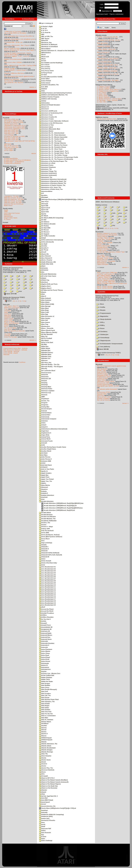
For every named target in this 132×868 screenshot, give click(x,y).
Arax (42, 499)
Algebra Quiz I (45, 286)
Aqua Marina (44, 485)
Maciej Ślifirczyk (102, 260)
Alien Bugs (44, 310)
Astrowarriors (45, 669)
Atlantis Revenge (46, 752)
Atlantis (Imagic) (46, 750)
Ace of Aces (44, 65)
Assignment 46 (45, 629)
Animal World (45, 439)
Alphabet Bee (45, 350)
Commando (8, 314)
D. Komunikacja (103, 338)
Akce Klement (45, 256)
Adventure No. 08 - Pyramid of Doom (53, 147)
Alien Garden (45, 318)
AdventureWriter (46, 191)
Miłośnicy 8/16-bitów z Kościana (107, 71)
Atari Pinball (44, 704)
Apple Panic (44, 477)
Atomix (43, 766)
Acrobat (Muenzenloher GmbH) (51, 77)
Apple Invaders (45, 473)
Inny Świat (7, 334)
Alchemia (43, 268)
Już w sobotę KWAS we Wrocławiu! (15, 33)
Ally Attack (44, 340)
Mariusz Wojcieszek (103, 246)
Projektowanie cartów (104, 377)
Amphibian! (44, 399)
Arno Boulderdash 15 (47, 595)
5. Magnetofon (102, 316)
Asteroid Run (45, 637)
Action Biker (44, 79)
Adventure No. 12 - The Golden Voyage (53, 155)
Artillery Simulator (46, 617)
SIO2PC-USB (101, 371)
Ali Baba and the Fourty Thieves (51, 290)
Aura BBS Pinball (46, 800)
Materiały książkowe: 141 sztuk (14, 199)
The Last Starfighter (10, 328)
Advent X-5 (44, 107)
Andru (42, 423)
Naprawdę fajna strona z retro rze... (108, 74)
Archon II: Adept (9, 321)
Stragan (98, 271)
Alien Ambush (45, 298)
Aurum (42, 804)
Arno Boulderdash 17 (47, 599)
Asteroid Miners (46, 635)
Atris (42, 774)
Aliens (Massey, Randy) (48, 332)
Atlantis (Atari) (45, 746)
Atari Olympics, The (47, 702)
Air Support (44, 234)
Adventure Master (46, 131)
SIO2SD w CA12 (102, 374)
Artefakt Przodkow (46, 613)
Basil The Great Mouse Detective (15, 331)
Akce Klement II (46, 258)
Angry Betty (44, 435)
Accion (43, 61)
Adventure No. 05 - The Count (50, 141)
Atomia (43, 758)
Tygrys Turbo (101, 380)
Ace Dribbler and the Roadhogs (51, 63)
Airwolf (43, 252)
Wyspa (6, 325)
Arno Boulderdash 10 (47, 585)
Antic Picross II (45, 459)
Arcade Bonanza (46, 515)
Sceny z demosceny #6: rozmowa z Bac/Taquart (19, 50)
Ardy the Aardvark (46, 531)
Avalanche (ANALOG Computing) (51, 814)
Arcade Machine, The (47, 519)
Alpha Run (44, 346)
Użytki (107, 28)
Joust (6, 312)
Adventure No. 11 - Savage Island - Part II (54, 153)
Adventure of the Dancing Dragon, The (53, 161)
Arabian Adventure (47, 495)
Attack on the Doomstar (48, 788)
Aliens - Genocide (46, 328)
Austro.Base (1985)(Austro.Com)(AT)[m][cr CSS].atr (58, 808)
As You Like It (45, 619)
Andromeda (44, 417)
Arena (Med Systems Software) (51, 537)
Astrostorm (44, 667)
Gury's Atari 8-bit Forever (12, 213)
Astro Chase (44, 653)
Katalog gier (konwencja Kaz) (13, 268)
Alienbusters (44, 326)
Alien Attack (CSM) (47, 304)
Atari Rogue (44, 706)
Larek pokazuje (9, 135)
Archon (6, 326)
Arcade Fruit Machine (47, 517)
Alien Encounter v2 (47, 316)
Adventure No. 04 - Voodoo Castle (52, 139)
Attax (42, 794)
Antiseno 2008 (45, 461)
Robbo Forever (9, 318)
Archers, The (45, 523)
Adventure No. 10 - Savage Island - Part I (54, 151)
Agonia (43, 214)
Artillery (43, 615)
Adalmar (43, 89)
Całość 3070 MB (10, 294)
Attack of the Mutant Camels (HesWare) (53, 780)
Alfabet (43, 278)
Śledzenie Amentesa (103, 249)
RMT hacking (101, 55)
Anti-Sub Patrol (45, 465)
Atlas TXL (43, 754)
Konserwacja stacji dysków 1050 (14, 127)
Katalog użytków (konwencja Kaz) (107, 296)
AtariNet (43, 726)
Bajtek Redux (8, 205)
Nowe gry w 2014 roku (11, 147)
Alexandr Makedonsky (48, 274)
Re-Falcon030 (9, 81)
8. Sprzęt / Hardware (103, 97)
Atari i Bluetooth (102, 369)
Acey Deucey (45, 69)
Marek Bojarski (102, 263)
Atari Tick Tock (45, 712)
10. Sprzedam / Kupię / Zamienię (107, 100)
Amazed (43, 381)
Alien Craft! (44, 312)
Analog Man (44, 407)
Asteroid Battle (45, 633)
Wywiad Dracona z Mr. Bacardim (107, 235)
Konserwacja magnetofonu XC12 (15, 129)
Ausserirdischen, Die (47, 806)
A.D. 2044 (43, 87)
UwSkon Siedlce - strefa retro (106, 49)
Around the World (46, 611)
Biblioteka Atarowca (10, 166)
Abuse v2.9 (44, 57)
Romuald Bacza (102, 247)
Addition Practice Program (49, 97)
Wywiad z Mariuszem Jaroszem (107, 233)
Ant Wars (43, 455)
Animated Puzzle (46, 441)
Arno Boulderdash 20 (47, 605)
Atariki (6, 210)
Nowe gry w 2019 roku (11, 132)
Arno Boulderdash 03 (47, 571)
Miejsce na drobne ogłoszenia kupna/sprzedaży (112, 283)
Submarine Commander (12, 308)
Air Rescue (44, 230)
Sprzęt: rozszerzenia (103, 279)
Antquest (43, 467)
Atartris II (43, 734)
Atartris (43, 732)
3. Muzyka (101, 310)
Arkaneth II (44, 549)
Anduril (43, 425)
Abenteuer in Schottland (48, 47)
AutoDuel (43, 810)
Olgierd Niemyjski (102, 264)
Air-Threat (44, 250)
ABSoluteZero (45, 53)
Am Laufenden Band (47, 371)
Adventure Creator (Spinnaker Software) (54, 121)
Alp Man (43, 344)
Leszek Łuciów (102, 250)
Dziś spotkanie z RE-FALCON (14, 82)
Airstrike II (44, 248)
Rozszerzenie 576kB (103, 392)
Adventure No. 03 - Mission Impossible (53, 137)
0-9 (6, 276)
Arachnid (43, 497)
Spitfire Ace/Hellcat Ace (11, 323)
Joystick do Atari (102, 378)
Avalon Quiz (44, 818)
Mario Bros (8, 315)
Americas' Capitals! (47, 391)
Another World (45, 451)
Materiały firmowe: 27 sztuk (13, 201)
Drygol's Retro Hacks (11, 218)
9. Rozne (100, 328)
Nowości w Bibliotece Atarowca (14, 73)
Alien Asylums (45, 300)
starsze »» (33, 87)
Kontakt (5, 222)
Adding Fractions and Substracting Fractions (55, 93)
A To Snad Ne (45, 32)
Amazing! (43, 385)
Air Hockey (44, 226)
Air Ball (43, 220)
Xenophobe (8, 317)
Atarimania (7, 215)
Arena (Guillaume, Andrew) (49, 535)
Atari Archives (8, 216)
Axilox (42, 830)
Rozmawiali (100, 232)
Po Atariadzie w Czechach (12, 31)
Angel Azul (44, 431)
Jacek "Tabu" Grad (103, 256)
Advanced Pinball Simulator (50, 105)
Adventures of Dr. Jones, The (50, 187)
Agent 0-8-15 (44, 208)
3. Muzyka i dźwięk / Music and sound (109, 89)
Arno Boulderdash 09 (47, 583)
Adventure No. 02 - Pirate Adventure (52, 135)
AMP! (42, 397)
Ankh (42, 445)
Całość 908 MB (103, 349)
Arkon (42, 559)
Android (43, 411)
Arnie (42, 565)
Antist (42, 463)
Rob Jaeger (101, 255)
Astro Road (44, 655)
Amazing (43, 383)
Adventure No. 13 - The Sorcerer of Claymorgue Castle (59, 157)
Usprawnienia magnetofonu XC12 (15, 125)
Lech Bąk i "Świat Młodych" (106, 238)
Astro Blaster (45, 651)
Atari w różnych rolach (104, 397)
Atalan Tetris (44, 679)
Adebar (43, 101)
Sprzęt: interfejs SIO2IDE (105, 286)
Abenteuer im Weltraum (48, 44)
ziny (112, 225)
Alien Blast (44, 308)
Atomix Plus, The (46, 768)
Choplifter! (7, 311)
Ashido (43, 621)
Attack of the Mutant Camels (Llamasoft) (54, 782)
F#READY (100, 241)
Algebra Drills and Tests (48, 284)
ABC (42, 34)
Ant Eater (43, 453)
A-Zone (43, 837)
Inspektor (7, 335)
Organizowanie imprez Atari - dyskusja (15, 348)
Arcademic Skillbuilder (48, 521)
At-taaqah (43, 776)
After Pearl (44, 202)
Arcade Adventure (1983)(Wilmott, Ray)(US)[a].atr (59, 506)
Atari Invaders (45, 694)
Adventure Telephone (47, 167)
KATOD (99, 244)
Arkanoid (43, 551)
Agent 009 (44, 206)
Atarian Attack (45, 722)
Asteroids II (44, 645)
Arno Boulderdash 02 (47, 569)
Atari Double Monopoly (48, 689)
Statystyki (6, 354)
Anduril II (43, 427)
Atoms (42, 772)
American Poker (46, 389)
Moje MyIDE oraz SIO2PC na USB (108, 386)
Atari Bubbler (45, 685)
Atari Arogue (44, 683)
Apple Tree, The (46, 481)
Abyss (42, 59)
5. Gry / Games (102, 92)
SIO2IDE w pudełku (103, 398)
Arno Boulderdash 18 (47, 601)
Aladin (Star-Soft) (46, 264)
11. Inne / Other (102, 102)
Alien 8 (43, 296)
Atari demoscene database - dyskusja (15, 350)
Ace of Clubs (45, 67)
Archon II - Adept (46, 527)
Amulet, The (44, 401)
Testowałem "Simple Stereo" (106, 381)
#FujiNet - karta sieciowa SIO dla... (108, 37)
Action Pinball (45, 81)
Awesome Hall (45, 829)
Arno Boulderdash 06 (47, 577)
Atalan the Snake (46, 681)
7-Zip (20, 301)
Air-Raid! (43, 244)
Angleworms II (45, 433)
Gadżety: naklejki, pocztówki (106, 280)
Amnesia (43, 395)
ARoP (42, 607)
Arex (42, 541)
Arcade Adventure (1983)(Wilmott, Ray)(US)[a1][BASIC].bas (62, 503)
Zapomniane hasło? (102, 14)
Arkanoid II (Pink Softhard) (49, 553)
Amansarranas (45, 373)
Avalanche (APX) (46, 816)
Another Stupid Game (48, 449)
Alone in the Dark (46, 342)
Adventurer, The (46, 177)
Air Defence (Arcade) (47, 224)
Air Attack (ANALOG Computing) (51, 218)
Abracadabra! (45, 49)
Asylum (43, 671)
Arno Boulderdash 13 (47, 591)
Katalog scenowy (101, 205)
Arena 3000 (44, 533)
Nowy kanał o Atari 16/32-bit (13, 62)
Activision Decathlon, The (49, 85)
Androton (43, 421)
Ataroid (43, 730)
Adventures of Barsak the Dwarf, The (53, 181)
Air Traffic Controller (47, 236)
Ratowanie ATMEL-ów (104, 375)
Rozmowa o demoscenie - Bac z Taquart (17, 45)
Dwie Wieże (8, 329)
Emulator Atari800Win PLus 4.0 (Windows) (17, 160)
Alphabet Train (45, 357)
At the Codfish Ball (47, 675)
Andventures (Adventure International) (53, 429)
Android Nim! (45, 415)
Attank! (43, 792)
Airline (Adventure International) (51, 240)
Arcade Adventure (46, 501)
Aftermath (44, 204)
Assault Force (45, 625)
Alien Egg (43, 314)
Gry (101, 28)
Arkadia (43, 545)
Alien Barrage (45, 306)
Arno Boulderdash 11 (47, 587)
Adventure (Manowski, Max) (50, 129)
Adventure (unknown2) (48, 175)
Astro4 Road (44, 657)
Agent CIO (44, 210)
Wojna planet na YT (103, 52)
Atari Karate (44, 698)
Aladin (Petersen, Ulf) (47, 262)
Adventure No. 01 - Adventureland (52, 133)
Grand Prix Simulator (11, 337)
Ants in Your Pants (46, 469)
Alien (42, 294)
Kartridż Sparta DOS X (11, 124)
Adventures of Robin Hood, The (51, 189)
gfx (125, 210)
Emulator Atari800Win (11, 158)
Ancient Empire (45, 409)
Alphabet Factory (46, 353)
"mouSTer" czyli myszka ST (106, 274)
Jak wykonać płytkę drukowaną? (107, 389)
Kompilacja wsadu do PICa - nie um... (109, 40)
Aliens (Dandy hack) (47, 330)
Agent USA (44, 212)
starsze (34, 153)
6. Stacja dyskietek (104, 319)
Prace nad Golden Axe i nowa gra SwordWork (19, 36)
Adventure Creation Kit (48, 117)
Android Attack (45, 413)
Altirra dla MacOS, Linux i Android (108, 58)
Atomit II (43, 764)
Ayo (42, 835)
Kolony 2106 (8, 320)
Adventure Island (46, 127)
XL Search (7, 219)
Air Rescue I (44, 232)
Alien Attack (44, 302)
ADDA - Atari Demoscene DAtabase (108, 202)
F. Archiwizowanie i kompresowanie (109, 344)
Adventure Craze (46, 115)
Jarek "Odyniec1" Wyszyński (106, 261)
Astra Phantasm (46, 649)
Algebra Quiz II (45, 288)
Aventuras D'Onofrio (47, 820)
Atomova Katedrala (47, 770)
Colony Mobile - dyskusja (11, 351)
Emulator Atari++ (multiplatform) (14, 162)
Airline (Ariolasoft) (46, 242)
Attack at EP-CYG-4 (47, 778)
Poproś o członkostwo (116, 14)
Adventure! (44, 109)
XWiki (6, 212)
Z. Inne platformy (103, 347)
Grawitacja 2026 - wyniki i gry (13, 42)
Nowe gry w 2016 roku (11, 138)
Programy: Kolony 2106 (104, 277)
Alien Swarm (44, 322)
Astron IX (43, 665)
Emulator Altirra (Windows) (12, 163)
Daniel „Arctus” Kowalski (105, 243)
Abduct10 (43, 40)
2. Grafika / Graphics (103, 88)
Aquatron (43, 489)
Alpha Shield (44, 348)
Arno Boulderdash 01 (47, 567)
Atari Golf (43, 691)
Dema (114, 28)
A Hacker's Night (46, 26)
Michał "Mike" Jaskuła (104, 239)
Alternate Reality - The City (49, 365)
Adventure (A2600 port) (48, 111)
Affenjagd (43, 197)
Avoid (42, 825)
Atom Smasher (45, 756)
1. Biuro (100, 304)
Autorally (43, 812)
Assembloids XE (46, 627)
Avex (42, 822)
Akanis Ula (44, 254)
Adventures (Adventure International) (53, 179)
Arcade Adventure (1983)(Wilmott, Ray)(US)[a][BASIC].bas (62, 508)
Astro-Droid (44, 659)
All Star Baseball (46, 334)
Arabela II (43, 493)
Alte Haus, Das (45, 363)
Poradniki (6, 118)
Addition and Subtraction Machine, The (53, 95)
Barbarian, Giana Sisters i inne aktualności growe (20, 39)
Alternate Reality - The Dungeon (51, 367)
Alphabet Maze (45, 354)
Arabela (43, 491)
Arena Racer (44, 539)
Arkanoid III (44, 557)
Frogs (6, 309)
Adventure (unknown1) (48, 173)
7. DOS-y (100, 322)
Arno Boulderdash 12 (47, 589)
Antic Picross (45, 457)
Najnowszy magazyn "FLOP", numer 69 (17, 56)
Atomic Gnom (45, 760)
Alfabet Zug (44, 280)
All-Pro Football (46, 338)
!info (113, 213)
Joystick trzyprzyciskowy (105, 384)
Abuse (42, 55)
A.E (41, 193)
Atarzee (43, 736)
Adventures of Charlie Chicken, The (52, 185)
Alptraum (43, 361)
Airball (42, 238)
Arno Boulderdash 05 (47, 575)
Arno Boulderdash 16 (47, 597)
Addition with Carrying (48, 99)
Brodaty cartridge (10, 68)
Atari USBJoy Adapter (104, 276)
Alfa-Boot (43, 282)
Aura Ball (43, 798)
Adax (42, 91)
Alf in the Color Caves (48, 276)
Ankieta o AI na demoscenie (13, 59)
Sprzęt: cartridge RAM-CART (106, 282)
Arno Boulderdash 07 (47, 579)
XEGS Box (100, 395)
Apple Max (44, 475)
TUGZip (24, 301)
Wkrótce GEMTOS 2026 (12, 48)
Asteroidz (43, 647)
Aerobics (43, 195)
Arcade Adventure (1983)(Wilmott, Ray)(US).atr (58, 510)
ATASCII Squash (46, 740)
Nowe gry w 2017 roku (11, 133)
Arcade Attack (45, 513)
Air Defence (44, 222)
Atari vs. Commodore (47, 716)
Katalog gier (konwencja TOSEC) (14, 297)
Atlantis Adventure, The (48, 744)
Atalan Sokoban (46, 677)
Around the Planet (46, 609)
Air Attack (44, 216)
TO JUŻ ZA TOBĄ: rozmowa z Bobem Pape (111, 252)
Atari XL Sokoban (46, 720)
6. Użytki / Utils (102, 94)
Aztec (42, 839)
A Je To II (43, 30)
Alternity (43, 369)
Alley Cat (43, 336)
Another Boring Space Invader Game (53, 447)
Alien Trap (44, 324)
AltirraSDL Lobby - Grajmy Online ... (108, 68)
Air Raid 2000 (45, 228)
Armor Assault (45, 561)
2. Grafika (101, 307)
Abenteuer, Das (45, 43)
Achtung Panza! (46, 73)
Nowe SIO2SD (102, 372)
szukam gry (101, 77)
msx (119, 216)
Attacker (43, 790)
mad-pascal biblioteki (104, 46)
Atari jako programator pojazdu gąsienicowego (19, 76)
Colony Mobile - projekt (11, 353)
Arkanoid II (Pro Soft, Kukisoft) (51, 555)
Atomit (42, 762)
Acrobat (43, 75)
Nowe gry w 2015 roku (11, 139)
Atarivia (43, 728)
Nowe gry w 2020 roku (11, 130)
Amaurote (44, 375)
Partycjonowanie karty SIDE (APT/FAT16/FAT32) (19, 141)
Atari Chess (44, 687)
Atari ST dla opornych (11, 146)
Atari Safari (44, 708)
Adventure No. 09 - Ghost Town (51, 149)
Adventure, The (45, 169)
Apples (43, 483)
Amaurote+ (44, 377)
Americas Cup (45, 393)
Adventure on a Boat (47, 163)
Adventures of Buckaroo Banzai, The (53, 183)
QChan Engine (9, 150)
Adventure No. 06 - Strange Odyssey (52, 143)
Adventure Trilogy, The (48, 171)
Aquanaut (43, 487)
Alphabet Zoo (45, 358)
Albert (42, 266)
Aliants (43, 292)
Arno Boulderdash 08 (47, 581)
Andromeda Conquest (48, 419)
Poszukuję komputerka (104, 62)
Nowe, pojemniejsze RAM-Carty (107, 272)
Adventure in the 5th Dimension (51, 123)
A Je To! (43, 28)
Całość (8, 301)
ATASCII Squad (45, 738)
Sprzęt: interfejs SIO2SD (105, 288)
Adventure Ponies (46, 165)
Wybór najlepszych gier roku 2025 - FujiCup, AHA (20, 65)
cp (125, 207)
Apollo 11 (43, 471)
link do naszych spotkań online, (107, 119)
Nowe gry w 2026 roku (11, 119)
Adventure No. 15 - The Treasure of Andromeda (56, 159)
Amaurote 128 (45, 379)
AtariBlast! (44, 724)
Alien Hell (43, 320)
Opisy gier (6, 304)
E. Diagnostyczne (103, 341)
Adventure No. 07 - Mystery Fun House (53, 145)
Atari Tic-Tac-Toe (46, 714)
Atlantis (43, 742)
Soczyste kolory (102, 394)
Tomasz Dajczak (102, 236)
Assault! (43, 623)
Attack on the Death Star (48, 786)
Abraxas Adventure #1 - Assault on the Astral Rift (57, 51)
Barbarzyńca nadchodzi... (12, 79)
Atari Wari (44, 718)
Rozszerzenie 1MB (103, 383)
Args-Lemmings (46, 543)
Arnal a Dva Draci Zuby (48, 563)
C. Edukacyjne (102, 334)
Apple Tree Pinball (46, 479)
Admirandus (44, 103)
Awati (42, 826)
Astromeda (44, 663)
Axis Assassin (45, 833)
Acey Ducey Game (46, 71)
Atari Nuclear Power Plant (49, 699)
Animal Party (45, 437)
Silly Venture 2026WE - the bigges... (108, 80)
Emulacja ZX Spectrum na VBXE (14, 136)
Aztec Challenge (46, 841)
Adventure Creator (46, 119)
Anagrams (44, 405)
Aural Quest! (44, 802)
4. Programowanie (104, 313)
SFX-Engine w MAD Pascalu (13, 121)
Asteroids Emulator (47, 643)
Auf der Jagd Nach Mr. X (48, 796)
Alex (42, 272)
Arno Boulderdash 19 (47, 603)
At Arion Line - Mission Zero (50, 673)
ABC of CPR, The (46, 36)
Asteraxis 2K (44, 631)
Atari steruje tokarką (103, 400)
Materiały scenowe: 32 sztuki (13, 198)
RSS (32, 26)
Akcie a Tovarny (46, 260)
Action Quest (45, 83)
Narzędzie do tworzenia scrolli (14, 122)
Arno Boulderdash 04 (47, 573)
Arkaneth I (44, 547)
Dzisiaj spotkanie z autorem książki (15, 70)
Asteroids (43, 641)
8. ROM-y (101, 325)
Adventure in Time (46, 125)
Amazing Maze (45, 387)
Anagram (43, 403)
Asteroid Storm (45, 639)
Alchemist (44, 270)
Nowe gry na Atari (103, 43)
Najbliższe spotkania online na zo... (108, 65)
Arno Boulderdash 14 (47, 593)
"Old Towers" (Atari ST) (11, 306)
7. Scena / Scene (102, 96)
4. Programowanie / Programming (108, 91)
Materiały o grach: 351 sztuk (13, 202)
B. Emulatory (102, 331)
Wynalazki (99, 364)
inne (19, 291)
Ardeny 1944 (44, 529)
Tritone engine (9, 149)
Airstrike (43, 246)
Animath (43, 443)
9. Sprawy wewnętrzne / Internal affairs (109, 99)
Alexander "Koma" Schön (105, 258)
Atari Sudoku (45, 710)
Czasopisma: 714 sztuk (11, 196)
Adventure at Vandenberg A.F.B (51, 113)
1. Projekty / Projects (103, 86)
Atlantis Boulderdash (47, 748)
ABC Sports (44, 39)
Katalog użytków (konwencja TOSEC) (108, 353)
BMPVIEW (7, 144)
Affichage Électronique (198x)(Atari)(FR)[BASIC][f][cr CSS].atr (61, 199)
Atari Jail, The (45, 695)
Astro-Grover (45, 661)
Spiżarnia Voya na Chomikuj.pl (14, 204)
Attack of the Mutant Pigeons (50, 784)
